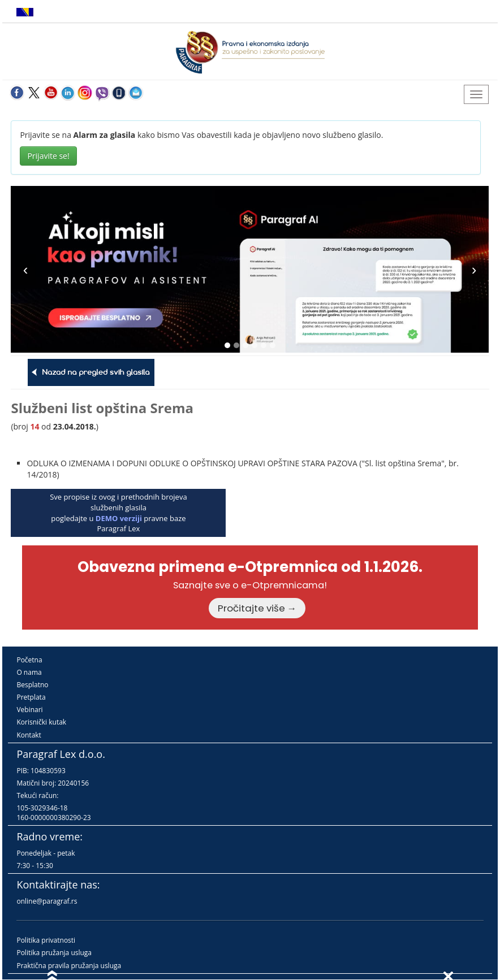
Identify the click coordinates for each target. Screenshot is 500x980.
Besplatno (32, 685)
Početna (29, 660)
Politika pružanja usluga (54, 953)
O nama (29, 672)
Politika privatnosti (46, 940)
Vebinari (29, 710)
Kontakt (29, 735)
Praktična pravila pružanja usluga (69, 966)
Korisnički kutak (41, 722)
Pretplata (31, 697)
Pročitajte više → (257, 608)
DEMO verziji (119, 518)
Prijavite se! (48, 156)
